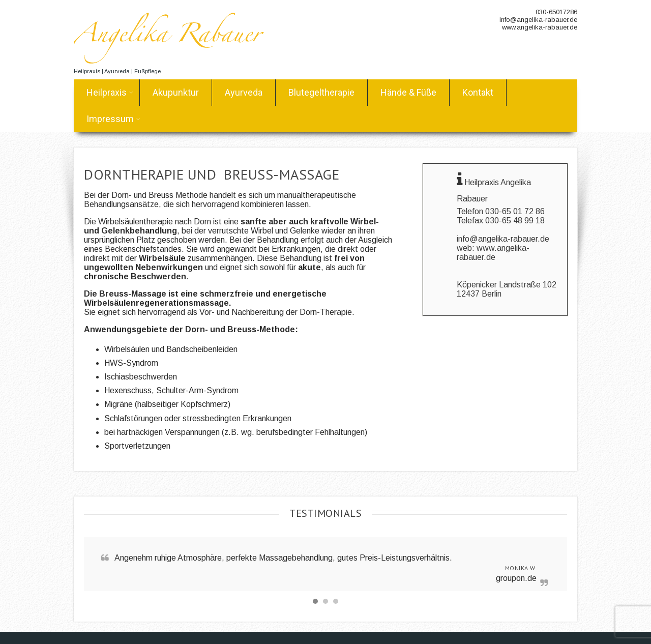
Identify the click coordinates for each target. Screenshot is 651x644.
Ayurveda (244, 92)
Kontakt (478, 92)
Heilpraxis (110, 92)
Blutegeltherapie (321, 92)
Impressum (113, 119)
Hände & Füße (408, 92)
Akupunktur (176, 92)
